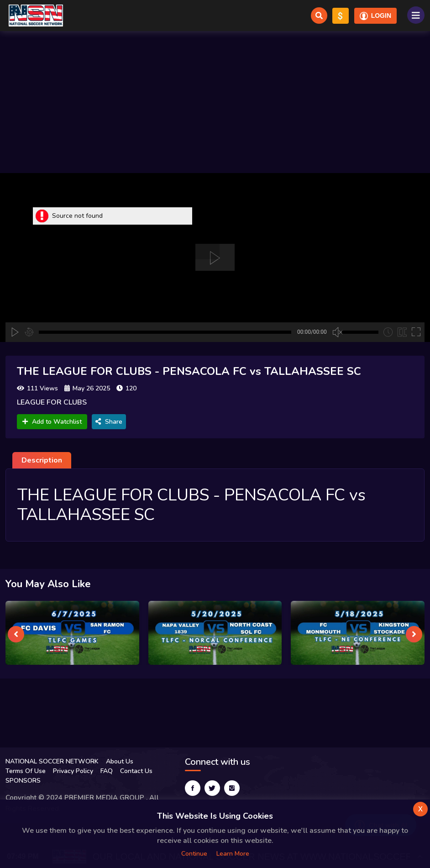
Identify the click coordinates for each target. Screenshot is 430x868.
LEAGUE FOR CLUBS (52, 402)
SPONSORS (23, 781)
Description (42, 460)
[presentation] (16, 634)
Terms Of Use (26, 771)
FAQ (107, 771)
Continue (194, 854)
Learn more (233, 854)
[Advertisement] (215, 102)
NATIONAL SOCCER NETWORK (52, 761)
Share (109, 422)
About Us (120, 761)
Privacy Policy (73, 771)
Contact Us (136, 771)
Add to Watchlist (52, 422)
